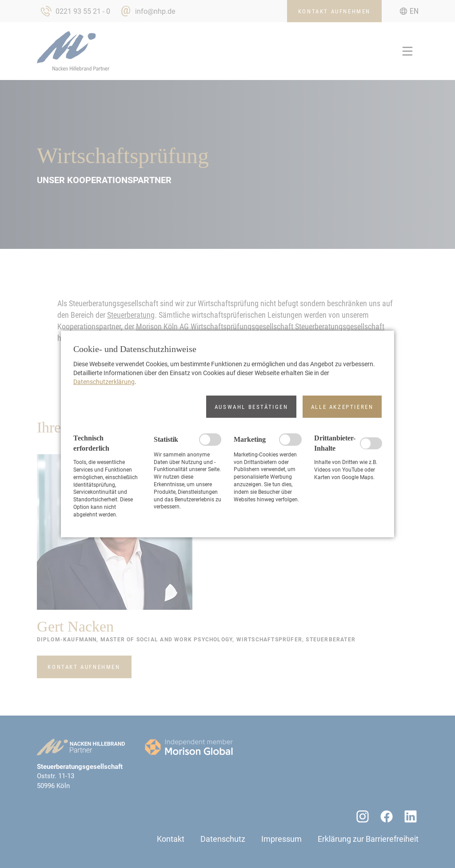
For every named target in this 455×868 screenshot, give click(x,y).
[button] (251, 407)
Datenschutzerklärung (104, 382)
